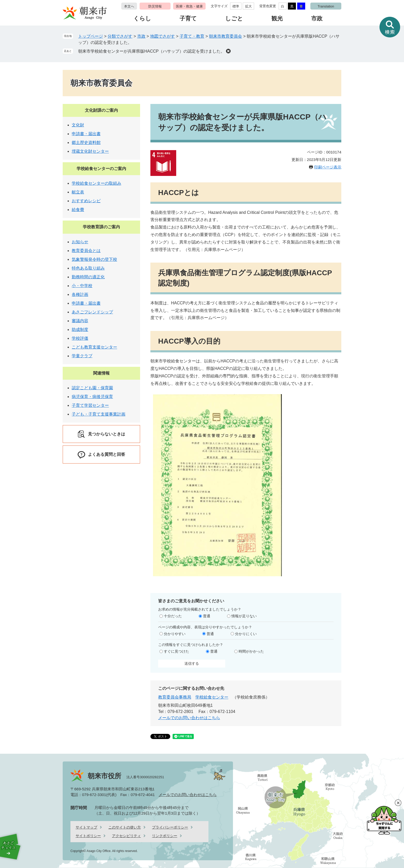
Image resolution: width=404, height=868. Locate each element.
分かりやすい (175, 634)
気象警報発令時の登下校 (94, 259)
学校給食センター (212, 697)
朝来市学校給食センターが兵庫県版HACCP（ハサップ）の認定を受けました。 (151, 51)
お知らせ (80, 242)
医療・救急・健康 (189, 6)
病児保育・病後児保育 (92, 397)
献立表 (78, 192)
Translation (326, 6)
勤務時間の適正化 (88, 277)
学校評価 (80, 338)
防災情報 (155, 6)
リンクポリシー (165, 836)
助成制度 (80, 330)
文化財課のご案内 (101, 110)
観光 (277, 18)
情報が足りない (244, 616)
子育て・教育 (192, 36)
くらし (142, 18)
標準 (236, 6)
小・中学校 (82, 286)
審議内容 (80, 321)
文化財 (78, 125)
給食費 (78, 210)
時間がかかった (251, 651)
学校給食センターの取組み (96, 183)
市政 (317, 18)
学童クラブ (82, 356)
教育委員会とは (86, 251)
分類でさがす (120, 36)
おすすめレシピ (86, 201)
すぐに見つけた (176, 651)
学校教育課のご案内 (101, 227)
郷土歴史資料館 (86, 143)
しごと (234, 18)
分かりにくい (246, 634)
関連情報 (101, 373)
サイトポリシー (88, 836)
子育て (188, 18)
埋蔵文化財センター (90, 151)
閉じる (398, 803)
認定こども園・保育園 (92, 388)
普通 (207, 616)
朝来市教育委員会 (225, 36)
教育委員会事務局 (175, 697)
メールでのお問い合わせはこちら (189, 718)
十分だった (173, 616)
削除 (228, 51)
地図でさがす (163, 36)
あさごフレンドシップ (92, 312)
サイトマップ (86, 827)
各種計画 (80, 294)
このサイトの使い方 (125, 827)
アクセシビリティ (126, 836)
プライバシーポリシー (170, 827)
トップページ (91, 36)
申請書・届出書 (86, 134)
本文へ (129, 6)
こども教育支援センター (94, 347)
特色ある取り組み (88, 268)
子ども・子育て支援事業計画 (99, 414)
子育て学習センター (90, 405)
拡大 (248, 6)
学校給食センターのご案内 (101, 169)
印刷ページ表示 (328, 167)
